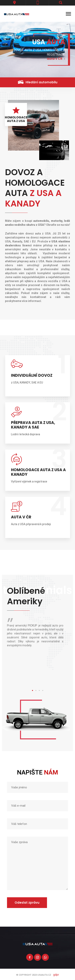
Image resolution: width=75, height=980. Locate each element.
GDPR (56, 975)
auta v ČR (55, 59)
